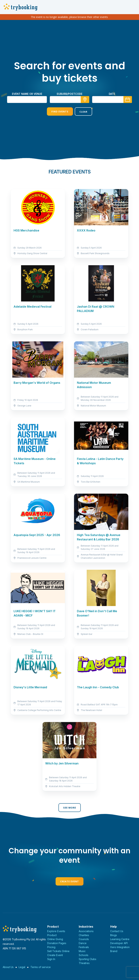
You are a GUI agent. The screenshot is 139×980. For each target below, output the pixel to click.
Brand (114, 951)
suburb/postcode (69, 94)
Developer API (119, 943)
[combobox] (69, 100)
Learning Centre (120, 939)
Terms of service (41, 967)
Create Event (69, 881)
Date (112, 94)
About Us (8, 967)
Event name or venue (27, 94)
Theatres (84, 963)
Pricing (51, 947)
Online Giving (55, 939)
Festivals (84, 947)
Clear (83, 112)
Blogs (114, 935)
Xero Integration (120, 947)
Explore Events (56, 931)
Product (52, 935)
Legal (22, 967)
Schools (84, 955)
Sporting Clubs (88, 959)
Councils (84, 939)
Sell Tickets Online (58, 951)
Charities (84, 935)
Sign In (51, 959)
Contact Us (117, 931)
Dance (83, 943)
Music (82, 951)
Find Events (60, 111)
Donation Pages (57, 943)
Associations (86, 931)
